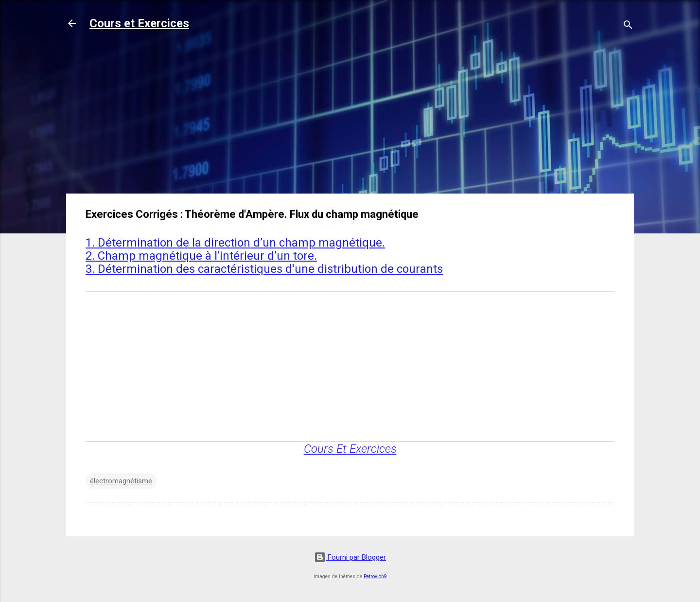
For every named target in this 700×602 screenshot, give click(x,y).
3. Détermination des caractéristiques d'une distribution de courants (264, 269)
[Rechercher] (628, 27)
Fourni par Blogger (350, 557)
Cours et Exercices (139, 23)
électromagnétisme (121, 481)
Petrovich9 (375, 576)
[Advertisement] (350, 118)
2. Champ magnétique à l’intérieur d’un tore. (201, 256)
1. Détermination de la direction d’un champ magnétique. (235, 243)
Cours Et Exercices (350, 449)
